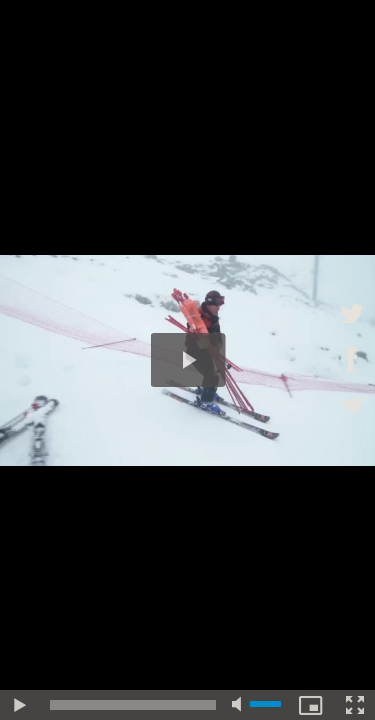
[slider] (133, 705)
